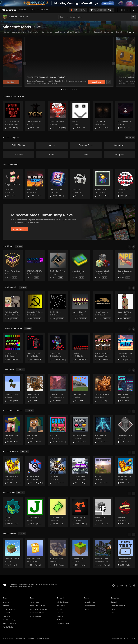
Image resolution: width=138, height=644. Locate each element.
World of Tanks (8, 627)
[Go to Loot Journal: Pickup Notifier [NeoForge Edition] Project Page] (58, 184)
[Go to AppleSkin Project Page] (125, 512)
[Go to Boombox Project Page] (80, 184)
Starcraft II (6, 616)
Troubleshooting (89, 606)
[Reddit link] (134, 586)
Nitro (113, 613)
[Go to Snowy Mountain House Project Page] (35, 389)
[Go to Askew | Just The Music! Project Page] (103, 348)
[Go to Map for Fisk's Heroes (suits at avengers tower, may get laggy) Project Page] (103, 389)
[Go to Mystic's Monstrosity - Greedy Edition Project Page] (103, 307)
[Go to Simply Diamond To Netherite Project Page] (35, 348)
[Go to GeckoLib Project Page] (13, 512)
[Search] (133, 17)
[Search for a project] (95, 17)
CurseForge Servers (63, 624)
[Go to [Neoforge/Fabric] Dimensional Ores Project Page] (103, 266)
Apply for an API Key (37, 613)
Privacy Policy (21, 638)
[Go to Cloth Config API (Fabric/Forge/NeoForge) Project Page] (58, 512)
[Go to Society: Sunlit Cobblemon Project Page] (125, 184)
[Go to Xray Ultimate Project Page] (103, 430)
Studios (46, 10)
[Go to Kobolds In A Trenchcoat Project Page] (125, 307)
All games (6, 602)
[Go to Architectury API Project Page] (80, 512)
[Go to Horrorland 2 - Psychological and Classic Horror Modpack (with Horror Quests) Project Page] (58, 116)
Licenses (31, 638)
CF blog (59, 609)
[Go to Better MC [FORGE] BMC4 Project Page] (80, 471)
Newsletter (60, 613)
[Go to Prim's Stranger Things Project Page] (13, 116)
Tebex (113, 609)
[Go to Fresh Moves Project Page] (35, 430)
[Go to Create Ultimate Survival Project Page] (80, 307)
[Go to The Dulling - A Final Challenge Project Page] (58, 266)
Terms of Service (8, 638)
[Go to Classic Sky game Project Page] (13, 389)
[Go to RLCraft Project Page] (103, 471)
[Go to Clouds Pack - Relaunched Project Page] (125, 348)
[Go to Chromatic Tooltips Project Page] (13, 348)
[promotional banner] (69, 3)
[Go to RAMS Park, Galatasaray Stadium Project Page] (80, 389)
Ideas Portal (61, 606)
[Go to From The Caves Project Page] (103, 116)
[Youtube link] (122, 586)
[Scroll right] (134, 247)
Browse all (130, 138)
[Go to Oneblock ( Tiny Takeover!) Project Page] (13, 553)
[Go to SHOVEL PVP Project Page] (58, 348)
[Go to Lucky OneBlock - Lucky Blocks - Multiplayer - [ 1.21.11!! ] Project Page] (35, 553)
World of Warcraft (9, 609)
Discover (13, 17)
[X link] (130, 586)
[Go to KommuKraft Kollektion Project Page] (35, 307)
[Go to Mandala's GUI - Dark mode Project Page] (80, 430)
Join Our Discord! (63, 602)
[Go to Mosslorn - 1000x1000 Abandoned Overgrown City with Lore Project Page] (103, 553)
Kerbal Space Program (10, 620)
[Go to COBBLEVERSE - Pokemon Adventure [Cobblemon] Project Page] (35, 471)
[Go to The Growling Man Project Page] (35, 116)
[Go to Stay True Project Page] (58, 430)
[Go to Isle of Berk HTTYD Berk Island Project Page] (58, 553)
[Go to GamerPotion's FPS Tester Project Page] (125, 553)
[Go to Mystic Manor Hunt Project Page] (125, 389)
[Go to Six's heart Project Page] (80, 348)
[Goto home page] (9, 10)
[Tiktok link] (118, 586)
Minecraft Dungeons (9, 624)
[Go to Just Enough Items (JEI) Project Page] (35, 512)
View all (19, 246)
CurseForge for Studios (119, 606)
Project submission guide (38, 606)
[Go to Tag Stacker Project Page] (13, 184)
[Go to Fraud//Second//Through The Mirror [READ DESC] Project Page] (58, 389)
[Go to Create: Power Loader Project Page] (13, 266)
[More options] (134, 10)
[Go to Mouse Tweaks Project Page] (103, 512)
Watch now (97, 82)
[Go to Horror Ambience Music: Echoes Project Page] (125, 116)
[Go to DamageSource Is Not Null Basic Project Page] (125, 266)
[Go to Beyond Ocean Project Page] (35, 184)
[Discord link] (126, 586)
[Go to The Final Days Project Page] (58, 307)
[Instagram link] (113, 586)
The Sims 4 (6, 613)
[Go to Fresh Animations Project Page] (13, 430)
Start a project (34, 602)
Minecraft (6, 606)
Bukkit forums (61, 620)
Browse (24, 10)
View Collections (19, 229)
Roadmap (60, 616)
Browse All (23, 17)
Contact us (87, 609)
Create (35, 10)
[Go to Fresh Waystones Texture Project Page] (125, 430)
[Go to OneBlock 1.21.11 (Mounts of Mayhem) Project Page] (80, 553)
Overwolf (114, 602)
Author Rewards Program (38, 609)
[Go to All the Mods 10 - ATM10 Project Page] (13, 471)
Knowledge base (89, 602)
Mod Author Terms (43, 638)
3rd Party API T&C (36, 616)
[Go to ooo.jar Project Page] (80, 116)
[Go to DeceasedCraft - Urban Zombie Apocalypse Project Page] (58, 471)
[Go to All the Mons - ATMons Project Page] (125, 471)
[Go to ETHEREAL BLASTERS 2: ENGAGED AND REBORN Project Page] (35, 266)
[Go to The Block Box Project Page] (103, 184)
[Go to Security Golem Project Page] (80, 266)
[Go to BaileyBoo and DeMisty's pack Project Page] (13, 307)
